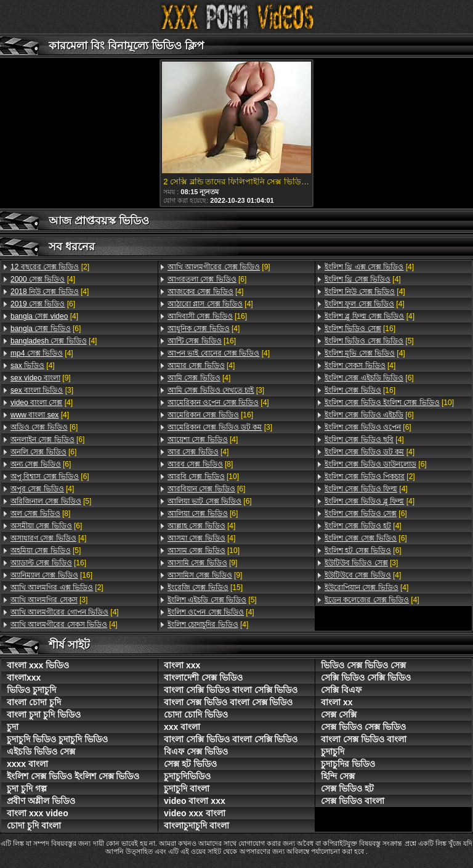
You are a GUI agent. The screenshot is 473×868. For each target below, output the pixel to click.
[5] (51, 501)
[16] (48, 563)
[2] (50, 267)
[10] (203, 477)
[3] (42, 390)
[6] (43, 304)
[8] (40, 514)
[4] (43, 279)
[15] (205, 588)
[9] (41, 378)
